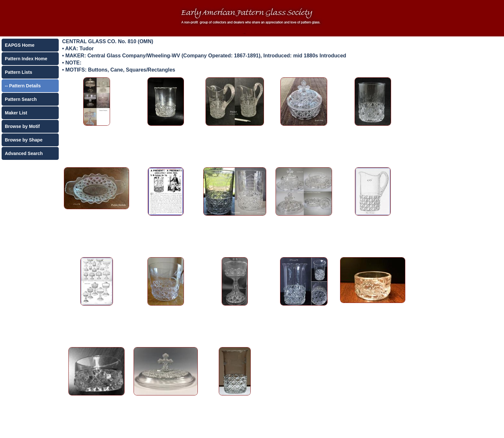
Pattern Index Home (26, 59)
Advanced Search (24, 153)
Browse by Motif (22, 126)
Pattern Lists (19, 72)
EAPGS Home (20, 45)
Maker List (16, 113)
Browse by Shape (24, 140)
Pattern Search (21, 99)
